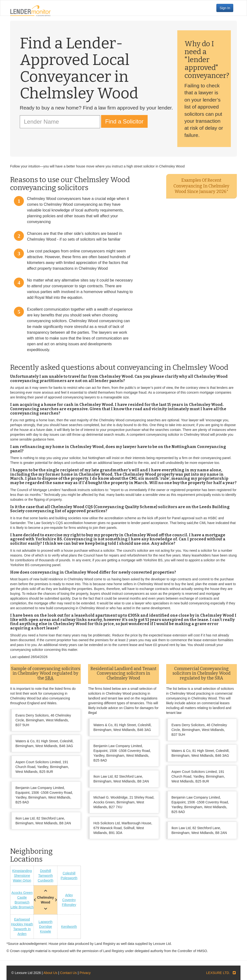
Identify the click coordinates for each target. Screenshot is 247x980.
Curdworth (45, 880)
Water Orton (22, 880)
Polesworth (69, 878)
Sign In (225, 8)
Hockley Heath (22, 924)
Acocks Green (22, 893)
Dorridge (46, 927)
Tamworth (45, 876)
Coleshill (69, 873)
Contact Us (68, 973)
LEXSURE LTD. (218, 973)
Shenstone (22, 876)
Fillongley (69, 905)
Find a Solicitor (124, 121)
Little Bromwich (22, 907)
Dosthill (46, 871)
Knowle (46, 931)
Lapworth (46, 922)
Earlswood (22, 919)
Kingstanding (22, 871)
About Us (50, 973)
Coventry (69, 900)
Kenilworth (69, 927)
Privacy (85, 973)
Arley (69, 895)
